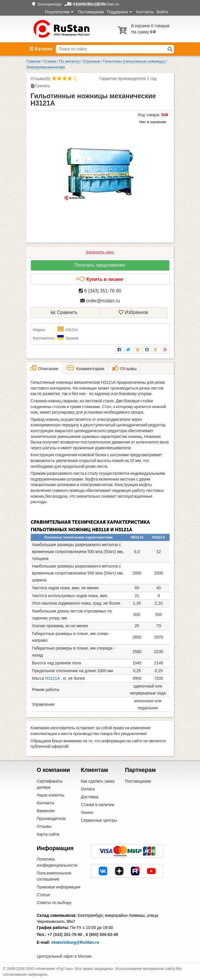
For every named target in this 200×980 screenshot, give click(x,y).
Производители (51, 819)
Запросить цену (100, 252)
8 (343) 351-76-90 (100, 291)
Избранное (133, 312)
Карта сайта (48, 834)
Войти (162, 12)
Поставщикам (91, 12)
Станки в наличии (98, 805)
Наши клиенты (51, 795)
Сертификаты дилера (50, 784)
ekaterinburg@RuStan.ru (75, 942)
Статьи (43, 895)
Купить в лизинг (100, 279)
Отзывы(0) (41, 79)
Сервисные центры (99, 820)
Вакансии (46, 811)
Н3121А (53, 678)
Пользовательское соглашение (54, 876)
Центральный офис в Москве (64, 956)
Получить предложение (100, 265)
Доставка (89, 797)
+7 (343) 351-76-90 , (66, 934)
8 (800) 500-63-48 (102, 934)
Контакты (145, 12)
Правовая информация (59, 887)
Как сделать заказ (98, 781)
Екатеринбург (50, 4)
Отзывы (44, 826)
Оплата (88, 789)
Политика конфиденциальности (57, 862)
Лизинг (87, 812)
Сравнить (64, 312)
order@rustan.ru (100, 301)
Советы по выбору (54, 903)
